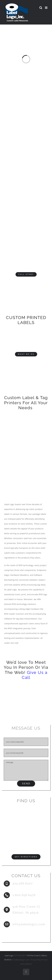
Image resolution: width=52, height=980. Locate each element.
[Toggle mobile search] (41, 8)
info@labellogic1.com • (22, 960)
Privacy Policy (36, 960)
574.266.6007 (20, 956)
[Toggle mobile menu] (46, 8)
